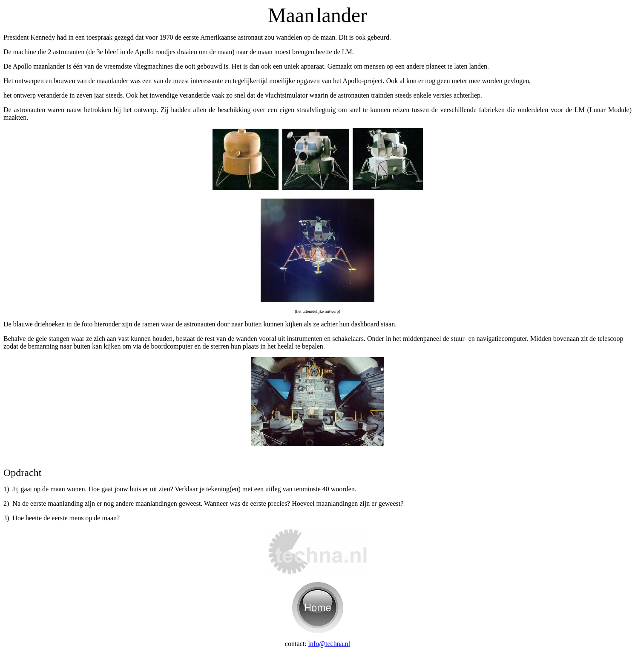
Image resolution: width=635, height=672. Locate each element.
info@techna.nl (329, 644)
